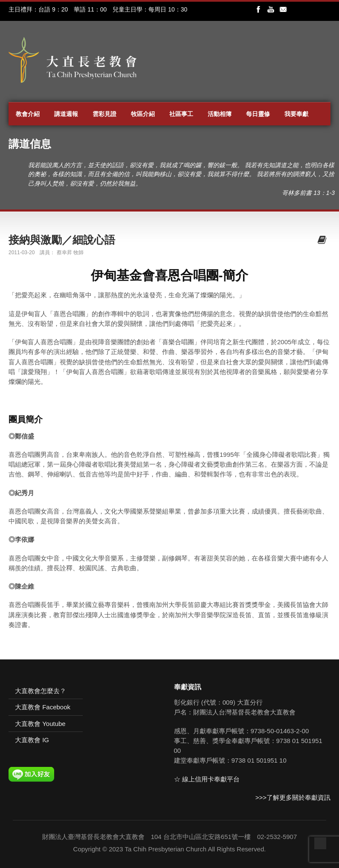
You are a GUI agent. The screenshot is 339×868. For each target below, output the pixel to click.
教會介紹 (28, 114)
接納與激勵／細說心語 (62, 240)
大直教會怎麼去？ (41, 691)
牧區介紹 (143, 114)
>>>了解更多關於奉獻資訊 (293, 797)
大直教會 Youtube (40, 724)
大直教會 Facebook (43, 707)
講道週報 (66, 114)
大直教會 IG (32, 740)
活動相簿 (220, 114)
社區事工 (181, 114)
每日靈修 (258, 114)
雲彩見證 (104, 114)
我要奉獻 (296, 114)
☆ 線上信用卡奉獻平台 (207, 779)
